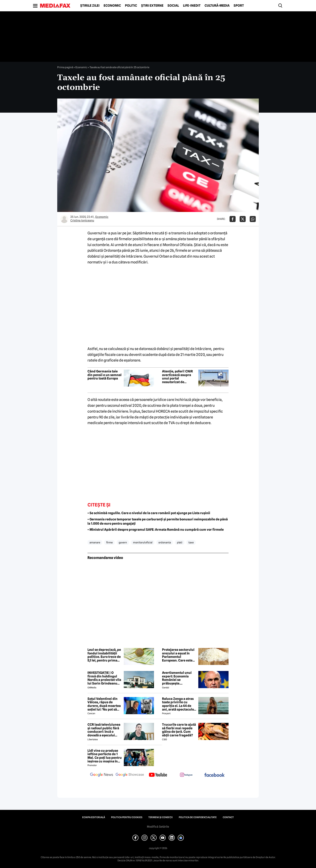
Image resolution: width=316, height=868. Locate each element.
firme (109, 542)
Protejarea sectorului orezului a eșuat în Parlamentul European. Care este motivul (178, 655)
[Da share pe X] (243, 219)
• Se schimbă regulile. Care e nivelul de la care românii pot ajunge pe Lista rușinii (149, 513)
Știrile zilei (90, 6)
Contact (228, 817)
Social (173, 6)
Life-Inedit (192, 6)
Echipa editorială (94, 817)
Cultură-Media (217, 6)
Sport (239, 6)
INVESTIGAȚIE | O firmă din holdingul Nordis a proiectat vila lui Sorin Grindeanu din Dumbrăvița (104, 678)
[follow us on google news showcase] (130, 775)
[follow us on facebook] (214, 775)
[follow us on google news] (102, 775)
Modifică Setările (158, 827)
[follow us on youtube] (158, 775)
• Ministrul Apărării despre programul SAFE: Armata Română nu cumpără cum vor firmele (156, 530)
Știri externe (152, 6)
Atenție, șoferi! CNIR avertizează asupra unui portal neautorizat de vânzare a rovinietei (177, 377)
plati (180, 542)
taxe (191, 542)
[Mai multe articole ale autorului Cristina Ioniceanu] (64, 219)
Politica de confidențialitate (198, 817)
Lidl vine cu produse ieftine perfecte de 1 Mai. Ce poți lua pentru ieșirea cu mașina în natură (105, 756)
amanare (95, 542)
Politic (131, 6)
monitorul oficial (143, 542)
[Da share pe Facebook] (233, 219)
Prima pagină (65, 67)
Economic (112, 6)
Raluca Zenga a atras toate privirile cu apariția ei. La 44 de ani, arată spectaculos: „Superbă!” (179, 704)
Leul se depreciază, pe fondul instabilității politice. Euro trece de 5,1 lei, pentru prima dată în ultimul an (104, 655)
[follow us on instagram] (186, 775)
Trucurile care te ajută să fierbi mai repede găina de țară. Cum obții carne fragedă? (179, 730)
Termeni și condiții (161, 817)
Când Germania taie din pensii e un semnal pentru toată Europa (104, 375)
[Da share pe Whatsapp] (253, 219)
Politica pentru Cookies (127, 817)
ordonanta (165, 542)
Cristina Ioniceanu (82, 220)
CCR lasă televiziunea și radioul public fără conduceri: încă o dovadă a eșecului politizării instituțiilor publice (104, 730)
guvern (123, 542)
